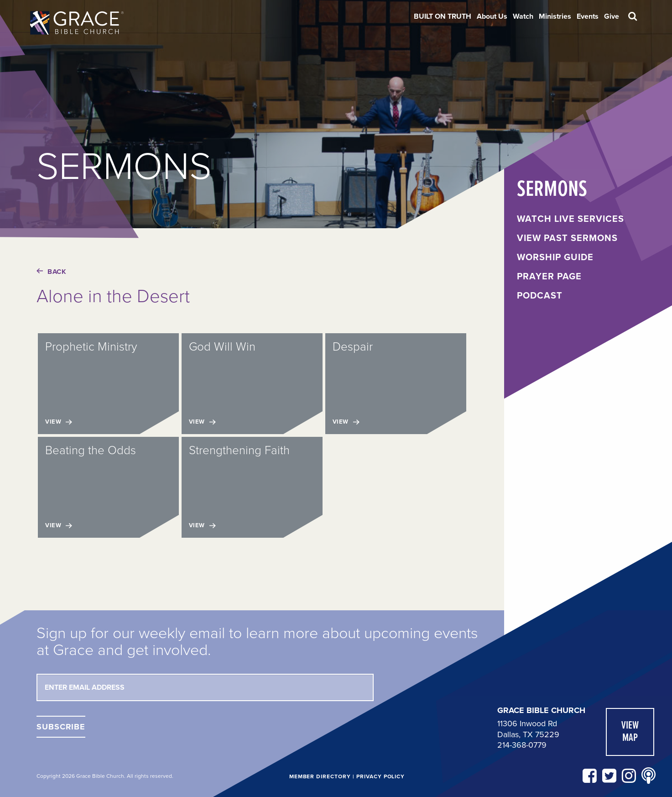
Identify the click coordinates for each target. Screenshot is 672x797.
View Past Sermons (567, 238)
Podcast (540, 296)
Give (612, 16)
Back (51, 272)
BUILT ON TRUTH (443, 16)
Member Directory (320, 776)
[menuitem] (443, 16)
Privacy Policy (380, 776)
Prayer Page (549, 277)
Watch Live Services (570, 219)
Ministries (555, 16)
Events (588, 16)
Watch (523, 16)
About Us (492, 16)
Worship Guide (555, 257)
